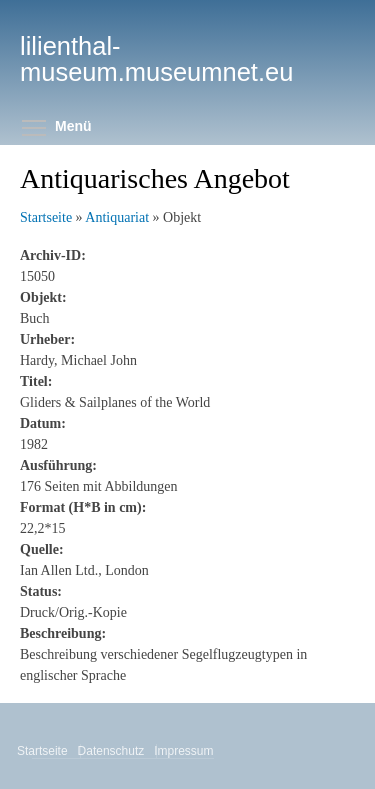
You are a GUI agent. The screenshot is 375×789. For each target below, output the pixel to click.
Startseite (46, 217)
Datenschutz (113, 751)
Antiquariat (117, 217)
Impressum (185, 751)
